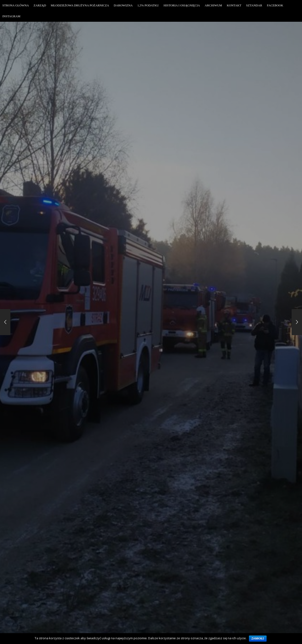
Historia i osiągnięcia (182, 5)
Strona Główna (16, 5)
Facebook (275, 5)
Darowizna (123, 5)
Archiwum (214, 5)
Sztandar (254, 5)
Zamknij (258, 639)
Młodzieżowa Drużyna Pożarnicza (80, 5)
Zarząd (40, 5)
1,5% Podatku (148, 5)
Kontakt (234, 5)
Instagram (11, 16)
